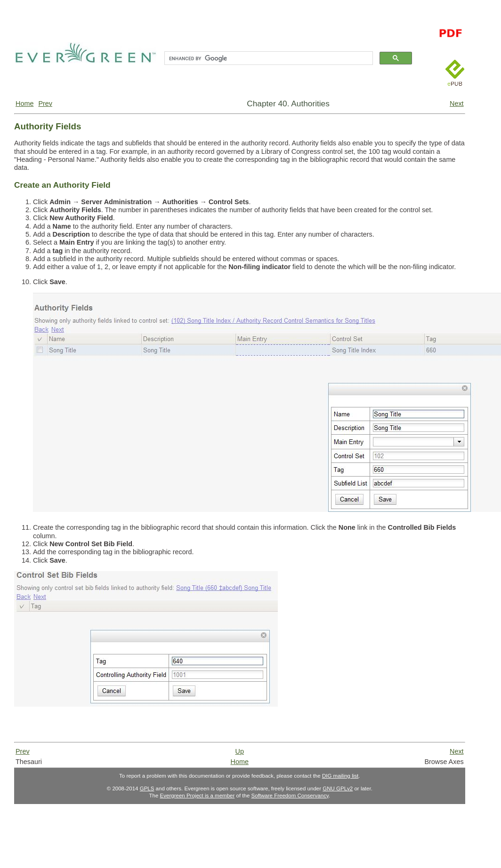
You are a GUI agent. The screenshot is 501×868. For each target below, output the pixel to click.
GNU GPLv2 (338, 788)
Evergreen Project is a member (198, 796)
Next (457, 104)
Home (24, 104)
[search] (268, 58)
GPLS (147, 788)
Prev (45, 104)
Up (240, 751)
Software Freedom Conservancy (290, 796)
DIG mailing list (340, 776)
